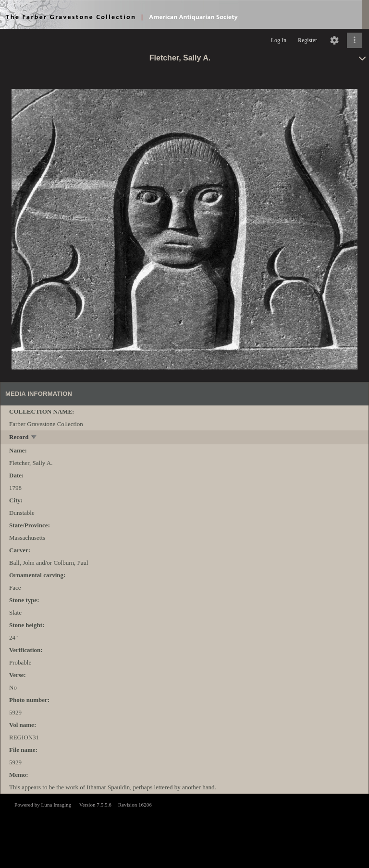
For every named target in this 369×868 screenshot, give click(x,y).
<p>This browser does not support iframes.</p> (184, 830)
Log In (279, 40)
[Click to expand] (355, 40)
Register (307, 40)
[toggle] (34, 438)
